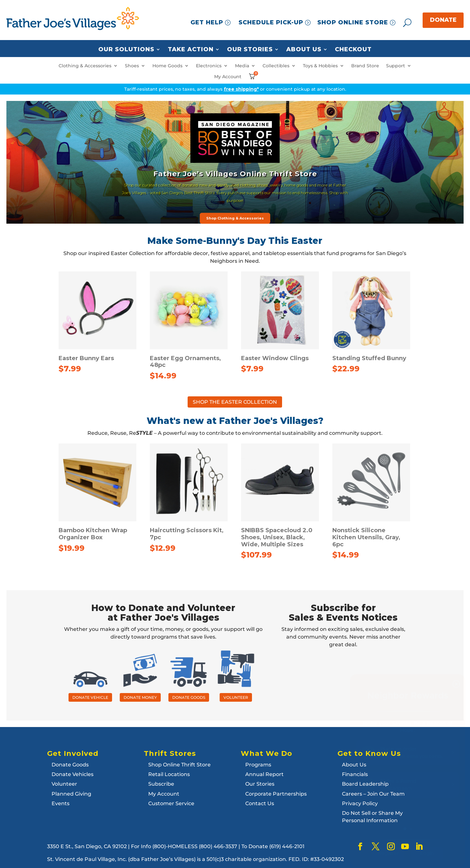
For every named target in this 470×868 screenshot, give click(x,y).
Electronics (209, 66)
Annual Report (264, 774)
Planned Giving (71, 794)
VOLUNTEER (236, 697)
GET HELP (207, 22)
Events (61, 803)
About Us (304, 50)
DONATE (443, 20)
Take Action (191, 50)
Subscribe (161, 784)
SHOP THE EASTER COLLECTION (235, 402)
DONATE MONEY (140, 697)
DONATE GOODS (189, 697)
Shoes (132, 66)
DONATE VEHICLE (90, 697)
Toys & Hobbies (320, 66)
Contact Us (260, 803)
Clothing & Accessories (85, 66)
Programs (258, 765)
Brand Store (365, 66)
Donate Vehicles (73, 774)
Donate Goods (70, 765)
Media (242, 66)
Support (396, 66)
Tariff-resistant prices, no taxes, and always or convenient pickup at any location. (235, 89)
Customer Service (171, 803)
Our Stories (250, 50)
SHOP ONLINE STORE (353, 22)
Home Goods (167, 66)
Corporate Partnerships (276, 794)
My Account (228, 77)
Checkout (353, 50)
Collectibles (276, 66)
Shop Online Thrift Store (179, 765)
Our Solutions (126, 50)
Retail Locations (169, 774)
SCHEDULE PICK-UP (271, 22)
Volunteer (64, 784)
